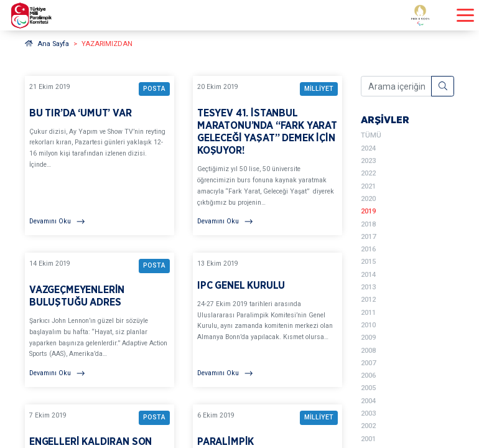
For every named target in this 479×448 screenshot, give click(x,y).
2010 (368, 325)
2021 (368, 186)
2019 (368, 211)
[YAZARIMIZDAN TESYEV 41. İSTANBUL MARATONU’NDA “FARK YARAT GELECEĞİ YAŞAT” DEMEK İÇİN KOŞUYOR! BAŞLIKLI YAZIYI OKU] (267, 156)
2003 (368, 413)
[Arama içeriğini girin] (396, 86)
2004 (368, 401)
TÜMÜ (371, 135)
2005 (368, 388)
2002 (368, 426)
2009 (368, 338)
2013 (368, 287)
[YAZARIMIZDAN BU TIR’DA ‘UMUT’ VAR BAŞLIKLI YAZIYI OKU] (100, 156)
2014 (368, 275)
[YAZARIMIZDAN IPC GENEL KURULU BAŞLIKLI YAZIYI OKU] (267, 320)
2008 (368, 351)
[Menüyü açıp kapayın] (465, 15)
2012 (368, 300)
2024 (368, 148)
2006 (368, 376)
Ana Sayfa (47, 44)
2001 (368, 439)
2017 (368, 237)
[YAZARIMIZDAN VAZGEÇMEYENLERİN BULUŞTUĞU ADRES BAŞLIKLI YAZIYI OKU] (100, 320)
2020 (368, 199)
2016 (368, 249)
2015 (368, 262)
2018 (368, 224)
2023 (368, 161)
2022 (368, 173)
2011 (368, 313)
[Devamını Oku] (100, 222)
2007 (368, 363)
